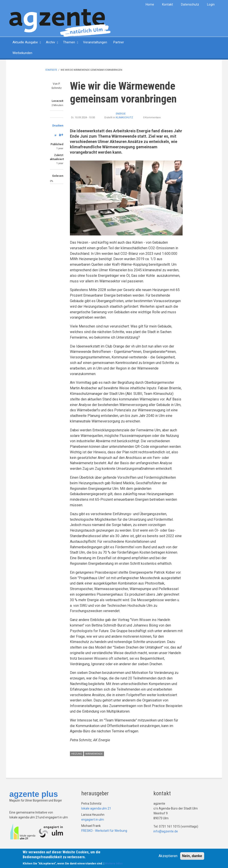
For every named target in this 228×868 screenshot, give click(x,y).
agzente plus (34, 794)
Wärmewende (94, 754)
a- (56, 135)
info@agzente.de (166, 831)
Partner (119, 42)
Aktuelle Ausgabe (25, 42)
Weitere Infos (114, 864)
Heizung (77, 754)
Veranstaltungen (95, 42)
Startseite (51, 70)
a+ (61, 135)
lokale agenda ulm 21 (96, 808)
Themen (69, 42)
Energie (121, 114)
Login (211, 4)
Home (150, 4)
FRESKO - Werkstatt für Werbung (104, 831)
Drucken (58, 126)
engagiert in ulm (93, 820)
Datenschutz (190, 4)
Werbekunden (22, 53)
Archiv (50, 42)
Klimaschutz (124, 118)
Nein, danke (192, 856)
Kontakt (168, 4)
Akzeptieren (168, 856)
